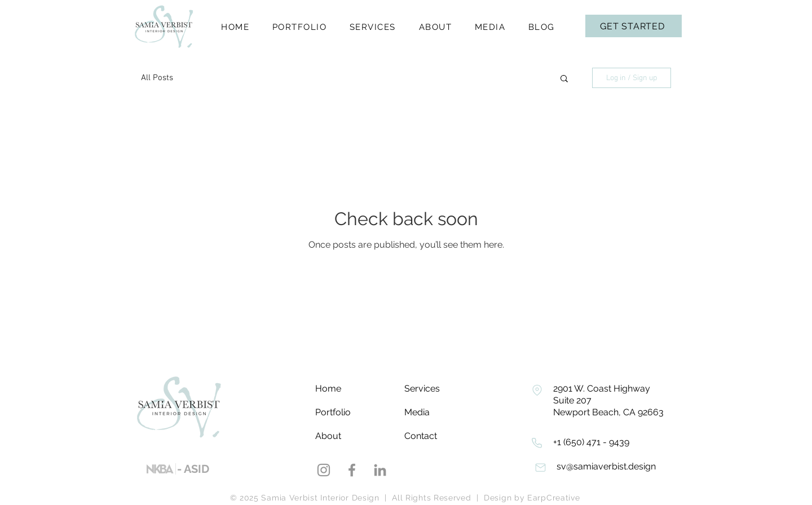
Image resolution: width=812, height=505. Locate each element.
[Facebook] (352, 470)
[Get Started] (634, 26)
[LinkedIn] (380, 470)
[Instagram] (324, 470)
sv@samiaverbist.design (606, 466)
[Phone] (537, 390)
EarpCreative (553, 498)
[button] (564, 79)
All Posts (157, 78)
